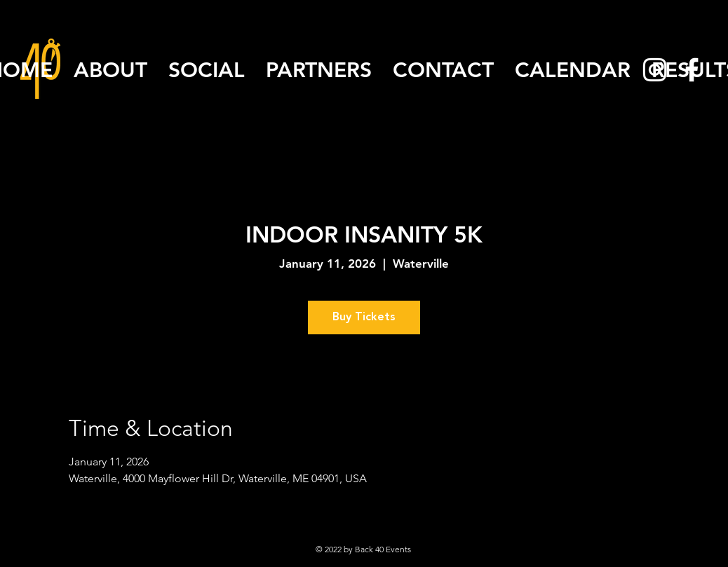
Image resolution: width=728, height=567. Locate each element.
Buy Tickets (364, 317)
